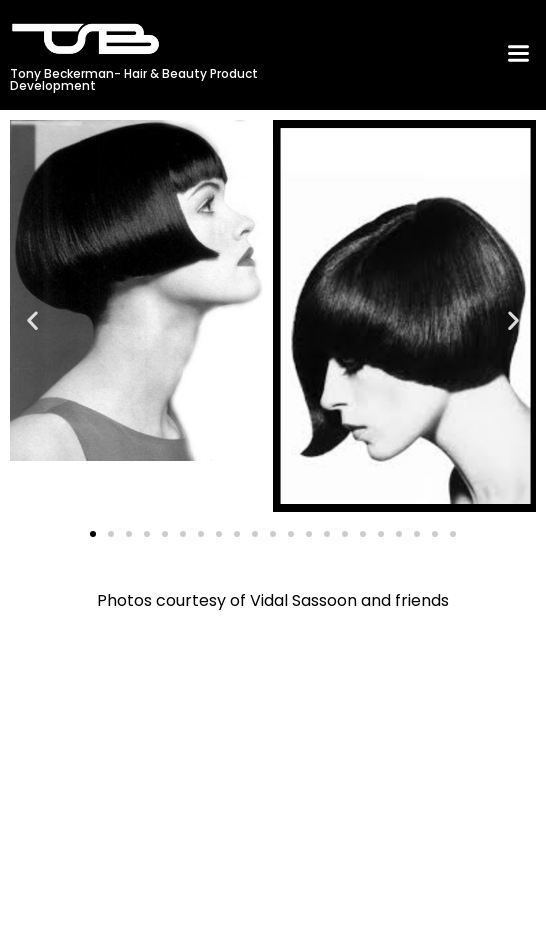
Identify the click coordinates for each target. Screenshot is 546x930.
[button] (518, 55)
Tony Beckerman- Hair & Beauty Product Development (134, 79)
